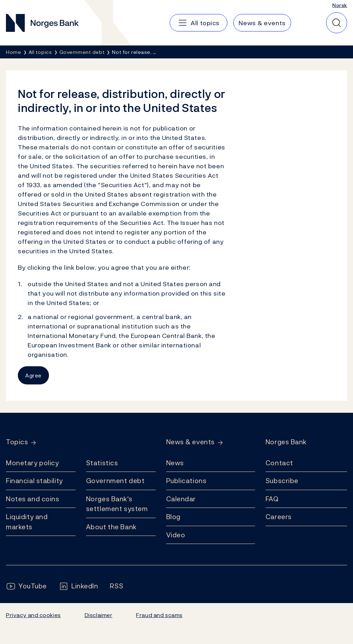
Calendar (181, 499)
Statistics (102, 463)
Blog (173, 517)
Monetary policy (32, 463)
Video (176, 535)
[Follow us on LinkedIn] (79, 586)
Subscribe (282, 481)
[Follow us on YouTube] (26, 586)
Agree (33, 375)
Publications (186, 481)
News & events (190, 442)
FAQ (272, 499)
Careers (279, 517)
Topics (17, 442)
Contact (279, 463)
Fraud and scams (159, 615)
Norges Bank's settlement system (117, 504)
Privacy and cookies (33, 615)
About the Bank (111, 527)
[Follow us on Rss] (117, 586)
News (175, 463)
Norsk (340, 5)
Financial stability (34, 481)
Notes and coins (33, 499)
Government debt (115, 481)
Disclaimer (99, 615)
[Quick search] (337, 23)
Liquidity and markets (27, 522)
